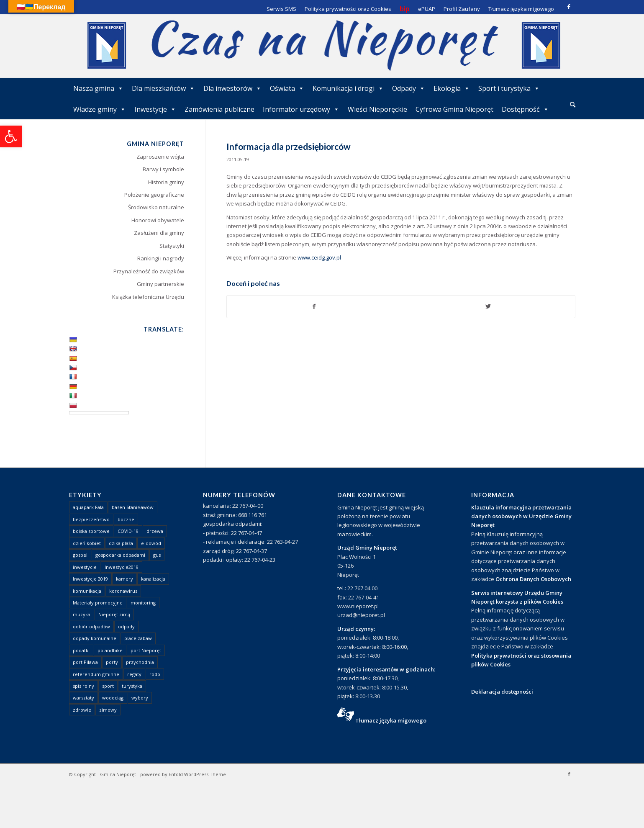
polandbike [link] (110, 650)
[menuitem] (573, 105)
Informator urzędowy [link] (301, 109)
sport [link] (108, 686)
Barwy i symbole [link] (163, 169)
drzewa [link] (155, 531)
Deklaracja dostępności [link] (502, 692)
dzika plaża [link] (121, 543)
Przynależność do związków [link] (149, 271)
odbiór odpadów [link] (91, 626)
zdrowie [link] (82, 710)
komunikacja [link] (87, 591)
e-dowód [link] (151, 543)
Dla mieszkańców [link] (163, 88)
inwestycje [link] (85, 567)
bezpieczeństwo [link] (91, 519)
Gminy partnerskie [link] (160, 284)
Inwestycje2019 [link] (122, 567)
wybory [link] (140, 698)
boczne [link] (126, 519)
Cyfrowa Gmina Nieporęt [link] (454, 109)
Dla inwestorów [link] (232, 88)
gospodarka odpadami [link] (120, 555)
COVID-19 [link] (128, 531)
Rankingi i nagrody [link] (161, 258)
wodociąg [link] (113, 698)
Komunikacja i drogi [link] (348, 88)
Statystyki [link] (172, 246)
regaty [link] (134, 674)
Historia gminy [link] (166, 182)
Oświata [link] (287, 88)
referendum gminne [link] (96, 674)
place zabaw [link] (138, 638)
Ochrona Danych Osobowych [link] (533, 579)
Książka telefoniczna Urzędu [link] (148, 297)
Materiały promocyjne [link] (98, 603)
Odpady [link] (409, 88)
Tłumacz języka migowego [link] (391, 720)
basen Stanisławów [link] (133, 507)
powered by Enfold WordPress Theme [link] (183, 774)
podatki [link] (81, 650)
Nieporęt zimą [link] (114, 614)
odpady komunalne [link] (95, 638)
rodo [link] (155, 674)
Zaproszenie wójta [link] (160, 157)
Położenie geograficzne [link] (154, 195)
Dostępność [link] (525, 109)
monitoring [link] (143, 603)
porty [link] (112, 662)
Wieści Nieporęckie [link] (377, 109)
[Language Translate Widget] (99, 413)
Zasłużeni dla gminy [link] (159, 233)
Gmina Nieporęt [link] (118, 774)
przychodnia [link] (140, 662)
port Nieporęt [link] (146, 650)
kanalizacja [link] (153, 579)
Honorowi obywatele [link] (158, 220)
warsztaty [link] (83, 698)
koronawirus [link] (123, 591)
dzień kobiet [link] (87, 543)
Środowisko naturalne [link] (156, 207)
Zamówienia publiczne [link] (219, 109)
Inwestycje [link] (155, 109)
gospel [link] (80, 555)
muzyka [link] (82, 614)
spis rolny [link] (83, 686)
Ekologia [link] (452, 88)
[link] (11, 136)
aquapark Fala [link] (88, 507)
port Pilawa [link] (85, 662)
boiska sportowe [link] (91, 531)
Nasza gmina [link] (98, 88)
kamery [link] (124, 579)
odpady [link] (126, 626)
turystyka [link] (132, 686)
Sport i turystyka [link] (509, 88)
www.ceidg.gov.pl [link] (319, 257)
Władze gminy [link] (100, 109)
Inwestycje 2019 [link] (90, 579)
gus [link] (157, 555)
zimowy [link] (108, 710)
